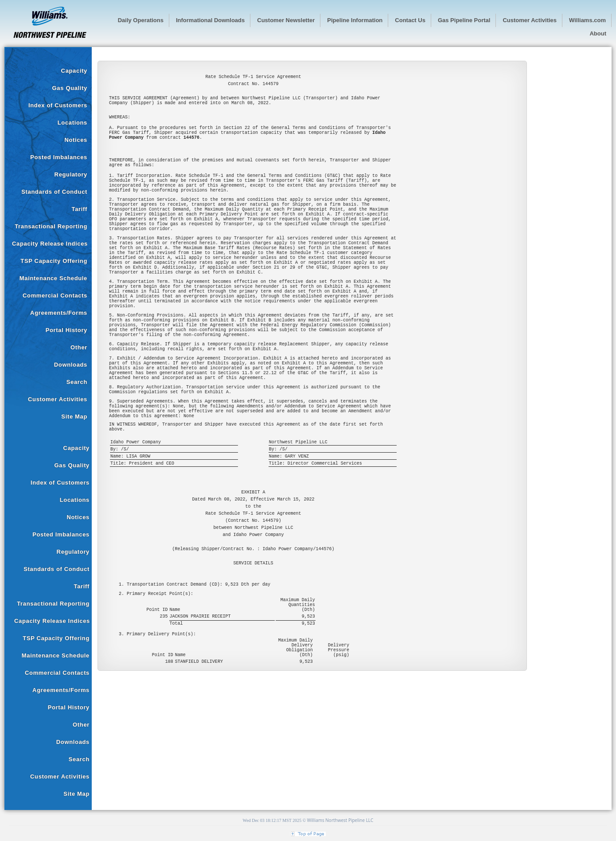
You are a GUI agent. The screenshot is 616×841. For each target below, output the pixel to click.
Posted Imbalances (59, 157)
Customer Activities (58, 399)
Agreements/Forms (59, 313)
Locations (72, 123)
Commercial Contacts (55, 295)
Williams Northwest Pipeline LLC (340, 820)
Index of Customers (58, 105)
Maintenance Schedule (53, 278)
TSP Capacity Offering (54, 261)
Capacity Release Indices (50, 244)
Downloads (71, 365)
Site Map (74, 417)
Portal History (66, 330)
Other (79, 347)
